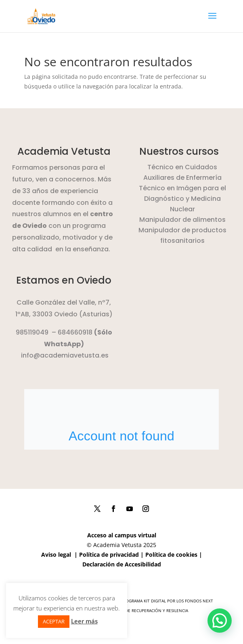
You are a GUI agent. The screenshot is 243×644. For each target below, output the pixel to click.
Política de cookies (171, 555)
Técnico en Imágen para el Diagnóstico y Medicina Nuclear (182, 199)
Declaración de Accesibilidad (122, 564)
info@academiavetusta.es (65, 355)
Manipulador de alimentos (182, 220)
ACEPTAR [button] (54, 621)
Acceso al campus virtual (122, 535)
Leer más (84, 621)
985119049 (32, 332)
